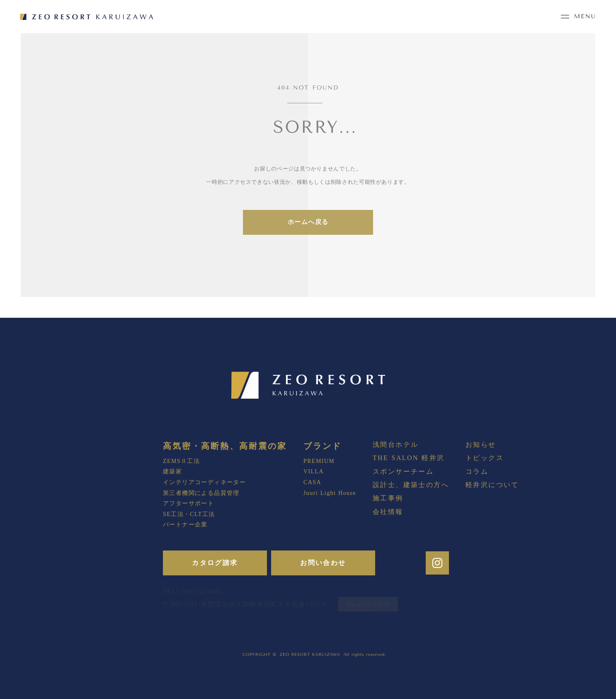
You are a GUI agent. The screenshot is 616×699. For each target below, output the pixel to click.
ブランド (323, 446)
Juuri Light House (330, 493)
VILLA (314, 471)
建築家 (172, 471)
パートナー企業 (185, 525)
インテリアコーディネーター (204, 482)
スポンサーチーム (403, 471)
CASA (312, 482)
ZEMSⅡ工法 (181, 461)
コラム (477, 471)
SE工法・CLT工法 (189, 514)
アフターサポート (188, 503)
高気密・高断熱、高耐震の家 (225, 446)
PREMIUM (319, 461)
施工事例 (388, 498)
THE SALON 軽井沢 (409, 458)
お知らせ (481, 444)
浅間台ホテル (395, 444)
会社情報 (388, 512)
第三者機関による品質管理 (201, 493)
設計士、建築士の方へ (411, 485)
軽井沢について (492, 485)
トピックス (485, 458)
